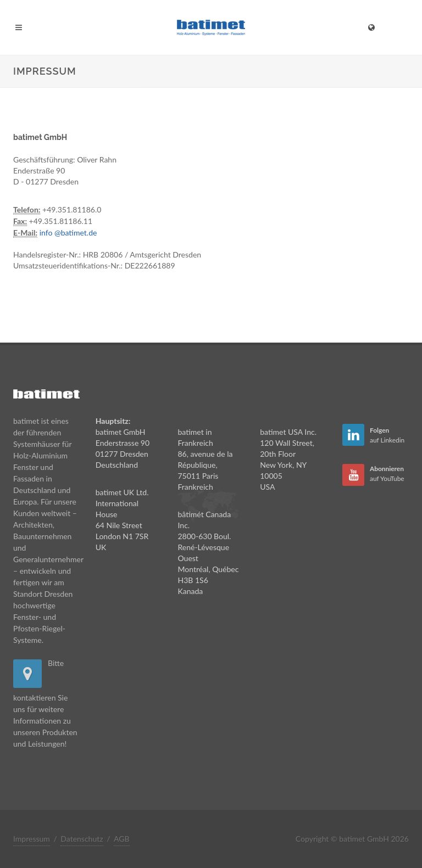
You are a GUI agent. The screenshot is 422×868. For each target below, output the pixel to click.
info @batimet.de (68, 233)
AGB (122, 839)
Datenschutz (82, 839)
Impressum (32, 839)
